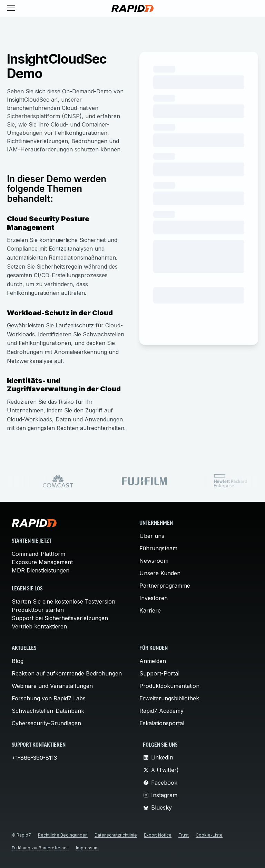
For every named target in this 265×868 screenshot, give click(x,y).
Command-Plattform (38, 554)
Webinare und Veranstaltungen (52, 686)
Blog (18, 661)
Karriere (150, 610)
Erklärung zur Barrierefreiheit (40, 848)
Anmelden (153, 661)
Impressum (87, 848)
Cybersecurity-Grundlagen (46, 723)
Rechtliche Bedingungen (63, 835)
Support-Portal (159, 673)
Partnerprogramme (165, 586)
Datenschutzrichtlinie (116, 835)
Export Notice (158, 835)
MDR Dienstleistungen (41, 570)
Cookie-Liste (209, 835)
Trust (184, 835)
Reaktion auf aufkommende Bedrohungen (67, 673)
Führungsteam (158, 548)
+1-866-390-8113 (34, 758)
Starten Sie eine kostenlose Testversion (63, 601)
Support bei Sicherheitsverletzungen (60, 618)
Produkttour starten (38, 610)
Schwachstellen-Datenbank (48, 711)
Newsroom (154, 561)
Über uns (152, 536)
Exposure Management (42, 562)
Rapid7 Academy (161, 711)
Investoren (154, 598)
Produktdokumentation (169, 686)
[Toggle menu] (11, 8)
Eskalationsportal (162, 723)
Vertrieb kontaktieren (39, 626)
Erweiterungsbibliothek (169, 698)
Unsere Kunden (160, 573)
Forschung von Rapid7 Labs (49, 698)
